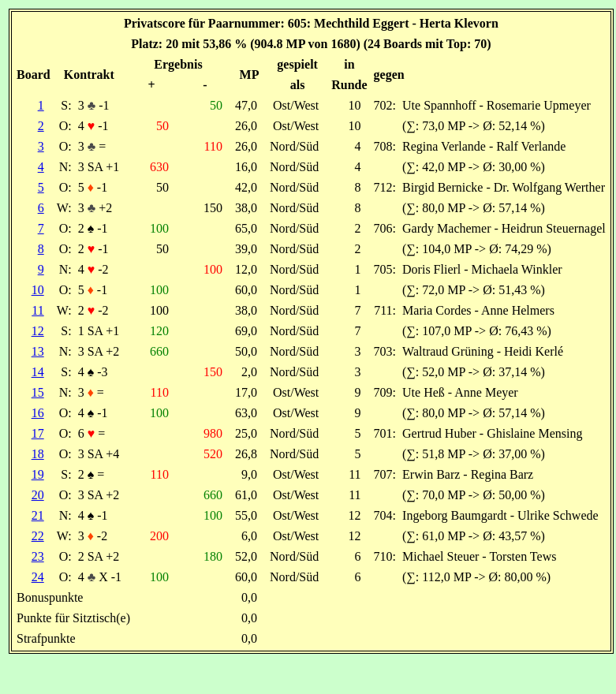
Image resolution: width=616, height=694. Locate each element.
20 (38, 495)
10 (38, 290)
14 (38, 372)
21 (38, 515)
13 (38, 351)
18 (38, 454)
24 (38, 577)
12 (38, 331)
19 (38, 474)
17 (38, 433)
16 (38, 413)
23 (38, 556)
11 (37, 310)
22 (38, 536)
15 (38, 392)
